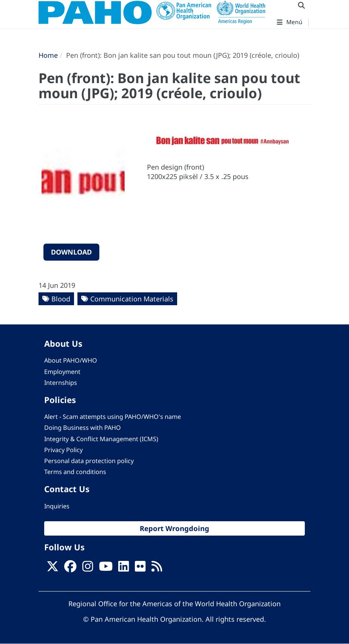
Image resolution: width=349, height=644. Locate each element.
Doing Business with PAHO (83, 428)
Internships (61, 383)
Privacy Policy (63, 450)
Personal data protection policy (89, 461)
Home (48, 55)
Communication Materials (132, 299)
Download (71, 252)
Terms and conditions (75, 472)
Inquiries (57, 506)
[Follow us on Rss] (157, 568)
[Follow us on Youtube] (106, 568)
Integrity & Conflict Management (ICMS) (101, 439)
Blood (61, 299)
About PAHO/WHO (71, 360)
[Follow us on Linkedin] (124, 568)
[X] (53, 568)
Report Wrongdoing (174, 528)
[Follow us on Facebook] (70, 568)
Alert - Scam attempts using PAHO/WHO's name (113, 417)
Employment (62, 372)
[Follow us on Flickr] (140, 568)
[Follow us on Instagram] (88, 568)
